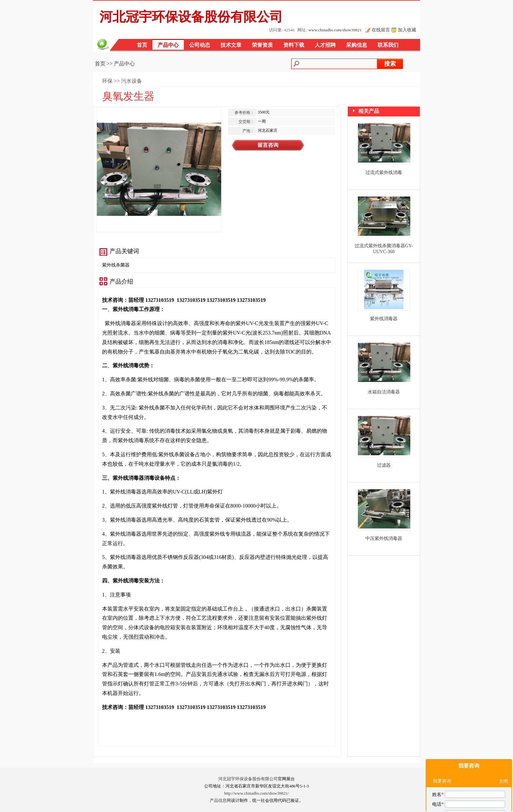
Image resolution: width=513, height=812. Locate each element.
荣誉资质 (262, 45)
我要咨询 (469, 703)
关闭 (504, 719)
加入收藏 (407, 30)
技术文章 (231, 45)
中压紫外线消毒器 (384, 538)
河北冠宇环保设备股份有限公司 (248, 779)
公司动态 (200, 45)
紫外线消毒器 (384, 319)
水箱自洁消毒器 (384, 392)
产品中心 (168, 45)
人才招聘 (325, 45)
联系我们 (388, 45)
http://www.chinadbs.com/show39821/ (256, 793)
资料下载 (294, 45)
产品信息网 (220, 801)
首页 (142, 45)
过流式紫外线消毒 (384, 173)
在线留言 (381, 30)
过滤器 (384, 465)
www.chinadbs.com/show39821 (335, 30)
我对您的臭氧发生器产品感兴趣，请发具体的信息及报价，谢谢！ (469, 785)
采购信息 (357, 45)
